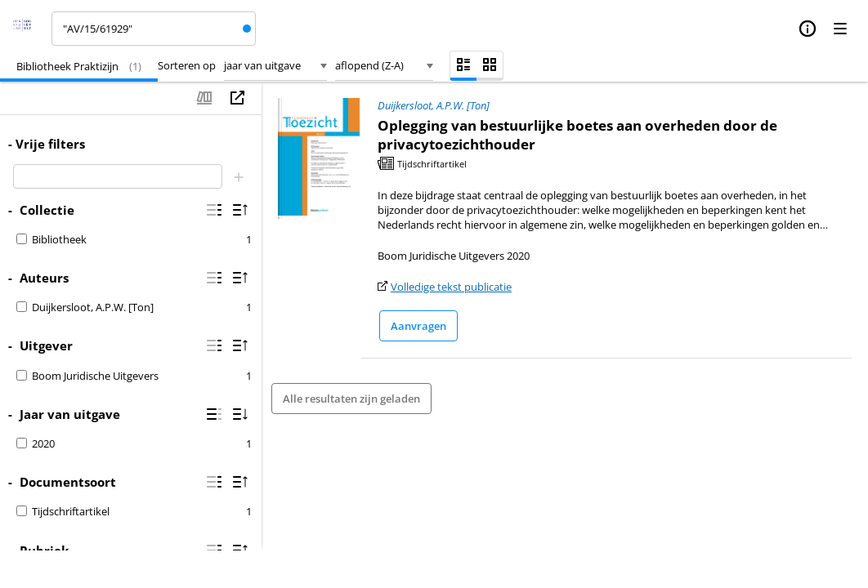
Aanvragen (418, 326)
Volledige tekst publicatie (451, 287)
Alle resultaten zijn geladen (351, 399)
